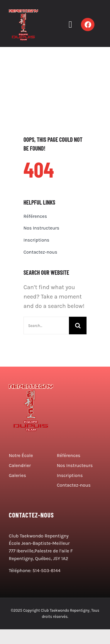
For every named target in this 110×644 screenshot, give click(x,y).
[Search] (78, 326)
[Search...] (46, 326)
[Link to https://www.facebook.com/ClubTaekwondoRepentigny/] (88, 25)
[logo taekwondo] (23, 12)
